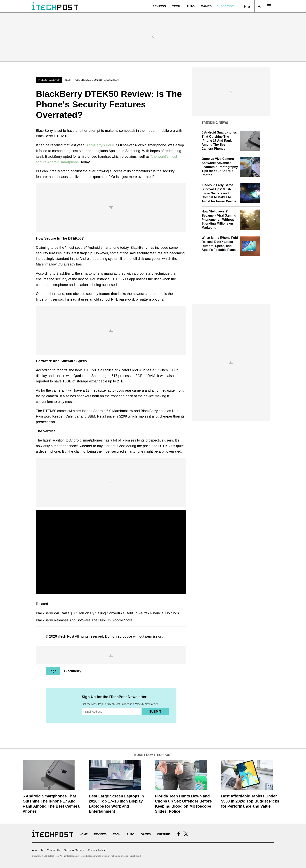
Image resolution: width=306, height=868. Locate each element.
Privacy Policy (96, 850)
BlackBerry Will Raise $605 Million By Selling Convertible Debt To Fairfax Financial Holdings (107, 613)
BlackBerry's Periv (100, 145)
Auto (190, 6)
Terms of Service (74, 850)
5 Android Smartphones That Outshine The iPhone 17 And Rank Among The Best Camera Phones (219, 141)
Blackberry (73, 671)
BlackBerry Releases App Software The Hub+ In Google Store (84, 620)
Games (206, 6)
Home (84, 834)
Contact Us (54, 850)
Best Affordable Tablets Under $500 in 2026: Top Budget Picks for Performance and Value (250, 801)
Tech (176, 6)
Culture (164, 834)
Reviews (159, 6)
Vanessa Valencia (49, 80)
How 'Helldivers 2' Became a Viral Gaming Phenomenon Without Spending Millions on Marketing (219, 219)
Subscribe (225, 6)
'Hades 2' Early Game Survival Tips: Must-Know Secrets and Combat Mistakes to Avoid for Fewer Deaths (219, 193)
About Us (38, 850)
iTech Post (66, 636)
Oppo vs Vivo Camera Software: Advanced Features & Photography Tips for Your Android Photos (220, 167)
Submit (155, 712)
